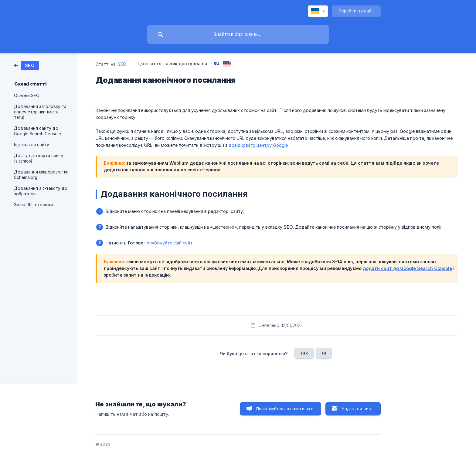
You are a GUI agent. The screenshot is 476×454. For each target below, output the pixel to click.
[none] (318, 11)
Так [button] (304, 353)
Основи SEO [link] (27, 96)
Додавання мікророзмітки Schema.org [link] (41, 175)
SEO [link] (122, 64)
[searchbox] (238, 35)
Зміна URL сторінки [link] (33, 205)
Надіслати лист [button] (357, 409)
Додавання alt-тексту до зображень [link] (41, 191)
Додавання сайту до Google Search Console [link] (37, 131)
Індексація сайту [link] (32, 145)
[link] (26, 65)
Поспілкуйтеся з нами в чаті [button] (285, 409)
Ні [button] (324, 353)
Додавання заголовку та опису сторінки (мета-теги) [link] (40, 112)
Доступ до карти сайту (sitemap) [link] (39, 158)
